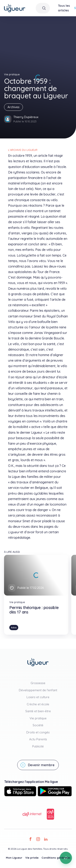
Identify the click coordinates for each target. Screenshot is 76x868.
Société (38, 725)
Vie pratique (38, 718)
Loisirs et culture (38, 697)
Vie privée (32, 858)
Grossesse (38, 683)
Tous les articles (64, 8)
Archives (13, 107)
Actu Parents (38, 739)
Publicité (38, 746)
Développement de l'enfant (38, 690)
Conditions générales (56, 858)
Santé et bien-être (38, 711)
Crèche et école (38, 704)
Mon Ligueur (14, 858)
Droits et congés (38, 732)
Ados (14, 628)
